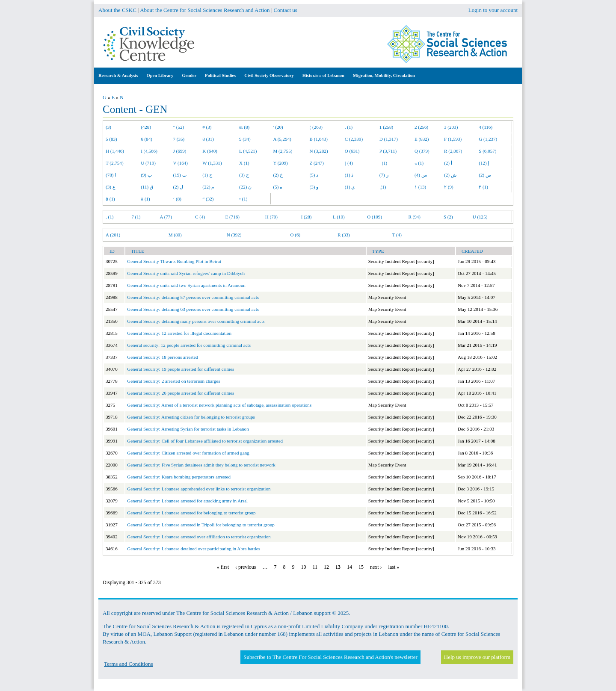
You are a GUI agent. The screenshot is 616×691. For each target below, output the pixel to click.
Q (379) (422, 151)
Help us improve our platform (477, 657)
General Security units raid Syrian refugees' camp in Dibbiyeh (186, 273)
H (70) (271, 217)
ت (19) (180, 175)
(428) (146, 127)
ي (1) (350, 187)
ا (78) (111, 175)
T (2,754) (115, 163)
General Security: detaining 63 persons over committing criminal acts (193, 309)
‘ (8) (177, 199)
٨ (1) (145, 199)
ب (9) (146, 175)
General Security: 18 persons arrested (163, 357)
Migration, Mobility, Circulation (384, 75)
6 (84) (147, 139)
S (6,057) (487, 151)
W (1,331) (212, 163)
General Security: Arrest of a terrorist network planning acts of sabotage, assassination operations (219, 405)
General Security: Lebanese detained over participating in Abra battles (194, 549)
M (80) (175, 235)
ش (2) (450, 175)
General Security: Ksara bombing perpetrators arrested (179, 477)
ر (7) (384, 175)
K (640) (210, 151)
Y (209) (281, 163)
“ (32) (208, 199)
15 (361, 567)
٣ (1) (483, 187)
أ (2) (448, 163)
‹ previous (246, 567)
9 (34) (245, 139)
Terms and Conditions (129, 664)
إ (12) (484, 163)
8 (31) (208, 139)
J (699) (180, 151)
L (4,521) (248, 151)
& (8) (244, 127)
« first (223, 567)
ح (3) (244, 175)
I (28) (307, 217)
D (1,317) (389, 139)
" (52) (179, 127)
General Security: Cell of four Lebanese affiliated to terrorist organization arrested (205, 441)
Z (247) (317, 163)
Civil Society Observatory (269, 75)
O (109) (375, 217)
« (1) (419, 163)
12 (326, 567)
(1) (383, 163)
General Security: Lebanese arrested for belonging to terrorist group (191, 513)
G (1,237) (488, 139)
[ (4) (349, 163)
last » (394, 567)
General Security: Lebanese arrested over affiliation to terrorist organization (199, 537)
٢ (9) (449, 187)
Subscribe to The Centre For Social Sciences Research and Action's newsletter (330, 657)
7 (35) (179, 139)
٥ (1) (110, 199)
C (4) (200, 217)
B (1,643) (319, 139)
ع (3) (111, 187)
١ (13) (420, 187)
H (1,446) (115, 151)
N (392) (234, 235)
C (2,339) (354, 139)
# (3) (207, 127)
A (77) (166, 217)
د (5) (314, 175)
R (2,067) (453, 151)
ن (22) (245, 187)
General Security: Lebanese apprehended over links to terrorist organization (199, 489)
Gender (189, 75)
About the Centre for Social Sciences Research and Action (205, 10)
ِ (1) (383, 187)
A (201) (113, 235)
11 (315, 567)
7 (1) (136, 217)
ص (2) (485, 175)
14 (349, 567)
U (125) (480, 217)
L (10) (339, 217)
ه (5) (278, 187)
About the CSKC (117, 10)
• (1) (243, 199)
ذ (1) (349, 175)
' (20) (278, 127)
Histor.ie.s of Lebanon (323, 75)
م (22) (208, 187)
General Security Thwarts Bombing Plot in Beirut (174, 261)
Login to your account (493, 10)
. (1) (349, 127)
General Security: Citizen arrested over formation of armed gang (188, 453)
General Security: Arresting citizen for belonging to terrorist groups (191, 417)
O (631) (352, 151)
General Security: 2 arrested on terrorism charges (173, 381)
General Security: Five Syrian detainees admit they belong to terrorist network (201, 465)
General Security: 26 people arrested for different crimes (181, 393)
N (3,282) (319, 151)
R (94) (414, 217)
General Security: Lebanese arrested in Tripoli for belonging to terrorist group (201, 525)
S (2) (448, 217)
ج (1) (207, 175)
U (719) (148, 163)
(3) (108, 127)
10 (303, 567)
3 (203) (451, 127)
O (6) (295, 235)
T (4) (397, 235)
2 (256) (421, 127)
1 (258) (386, 127)
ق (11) (147, 187)
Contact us (286, 10)
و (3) (314, 187)
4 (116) (486, 127)
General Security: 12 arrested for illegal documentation (179, 333)
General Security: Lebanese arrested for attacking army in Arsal (187, 501)
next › (376, 567)
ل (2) (178, 187)
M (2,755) (283, 151)
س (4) (421, 175)
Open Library (160, 75)
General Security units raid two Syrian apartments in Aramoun (186, 285)
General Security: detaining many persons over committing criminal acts (196, 321)
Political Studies (220, 75)
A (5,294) (282, 139)
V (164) (181, 163)
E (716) (232, 217)
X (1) (244, 163)
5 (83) (111, 139)
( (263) (316, 127)
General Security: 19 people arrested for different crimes (181, 369)
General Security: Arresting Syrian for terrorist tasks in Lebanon (188, 429)
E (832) (422, 139)
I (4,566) (149, 151)
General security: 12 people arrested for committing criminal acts (189, 345)
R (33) (344, 235)
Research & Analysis (118, 75)
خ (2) (278, 175)
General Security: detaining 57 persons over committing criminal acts (193, 297)
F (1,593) (453, 139)
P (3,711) (388, 151)
